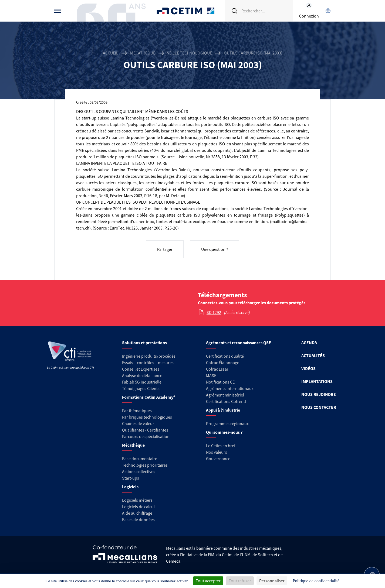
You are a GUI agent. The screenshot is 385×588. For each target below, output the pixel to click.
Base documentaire (140, 459)
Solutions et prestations (144, 343)
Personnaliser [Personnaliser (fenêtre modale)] (272, 581)
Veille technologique (190, 53)
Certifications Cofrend (226, 401)
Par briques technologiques (147, 417)
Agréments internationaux (230, 388)
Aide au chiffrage (137, 513)
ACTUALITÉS (313, 355)
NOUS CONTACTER (319, 407)
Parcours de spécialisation (146, 436)
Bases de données (138, 519)
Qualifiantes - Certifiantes (145, 430)
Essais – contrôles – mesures (148, 363)
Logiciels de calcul (138, 507)
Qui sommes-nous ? (224, 432)
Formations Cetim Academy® (149, 397)
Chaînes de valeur (138, 423)
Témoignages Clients (141, 388)
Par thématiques (137, 411)
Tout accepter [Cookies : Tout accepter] (208, 581)
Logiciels (130, 487)
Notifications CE (220, 382)
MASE (211, 375)
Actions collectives (139, 471)
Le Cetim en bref (221, 446)
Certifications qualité (225, 356)
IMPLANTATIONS (317, 381)
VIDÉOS (308, 368)
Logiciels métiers (137, 500)
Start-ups (131, 478)
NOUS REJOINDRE (319, 394)
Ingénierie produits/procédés (149, 356)
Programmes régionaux (227, 423)
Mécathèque (143, 53)
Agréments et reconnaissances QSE (239, 343)
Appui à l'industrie (223, 410)
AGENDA (309, 343)
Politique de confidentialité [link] (316, 581)
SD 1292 (214, 312)
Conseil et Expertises (141, 369)
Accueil (111, 53)
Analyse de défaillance (142, 375)
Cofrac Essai (217, 369)
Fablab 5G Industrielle (142, 382)
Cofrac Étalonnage (223, 363)
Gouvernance (218, 459)
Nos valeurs (217, 452)
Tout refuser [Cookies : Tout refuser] (240, 581)
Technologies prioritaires (145, 465)
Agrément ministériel (225, 395)
